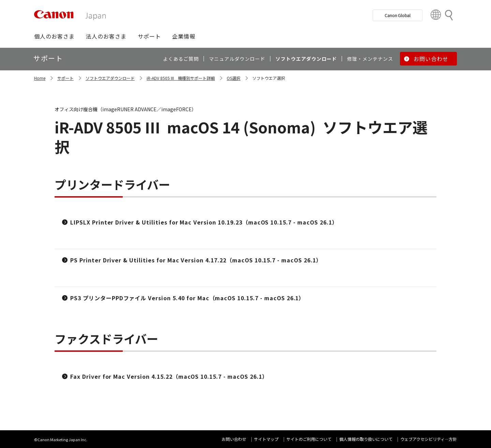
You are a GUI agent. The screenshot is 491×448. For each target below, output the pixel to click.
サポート (65, 78)
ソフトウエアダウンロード (110, 78)
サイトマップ (266, 439)
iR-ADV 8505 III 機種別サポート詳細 (181, 78)
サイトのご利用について (309, 439)
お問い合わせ (234, 439)
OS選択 (234, 78)
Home (40, 78)
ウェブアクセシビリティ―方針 (429, 439)
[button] (54, 36)
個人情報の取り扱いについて (366, 439)
